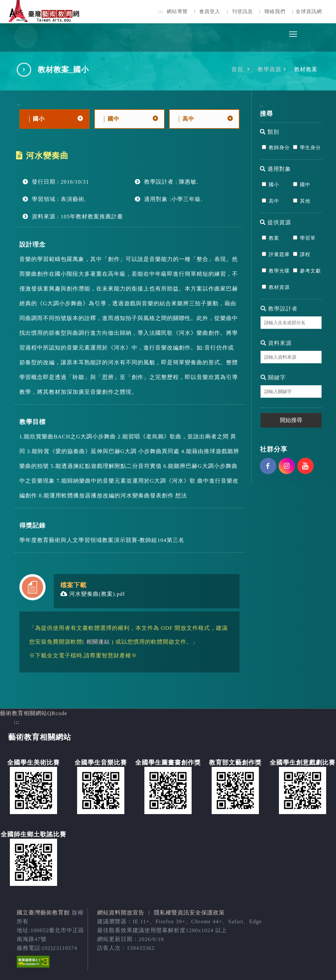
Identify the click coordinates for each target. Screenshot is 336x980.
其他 (305, 201)
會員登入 (210, 11)
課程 (305, 254)
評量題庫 (279, 254)
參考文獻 (310, 271)
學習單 (308, 238)
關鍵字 (273, 378)
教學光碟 (279, 271)
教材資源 (279, 287)
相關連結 (98, 642)
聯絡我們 (275, 11)
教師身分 (279, 148)
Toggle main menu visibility (293, 32)
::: (161, 11)
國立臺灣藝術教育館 (43, 913)
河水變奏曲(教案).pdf (93, 594)
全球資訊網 (309, 11)
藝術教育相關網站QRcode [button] (34, 713)
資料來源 (276, 343)
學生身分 (310, 148)
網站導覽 (177, 11)
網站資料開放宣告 (121, 913)
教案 (274, 238)
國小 (274, 185)
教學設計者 (279, 309)
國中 (305, 185)
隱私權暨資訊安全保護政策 (189, 913)
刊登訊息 (242, 11)
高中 (274, 201)
